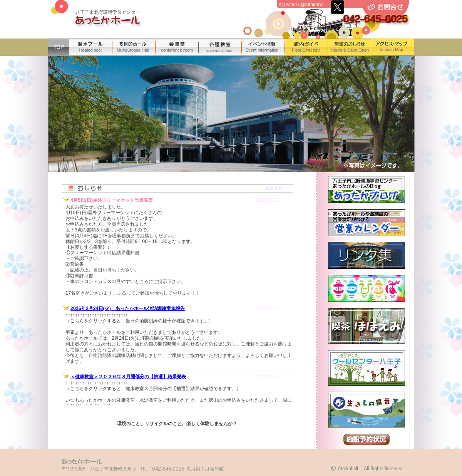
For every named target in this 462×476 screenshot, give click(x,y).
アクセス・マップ (392, 47)
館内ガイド (306, 47)
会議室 (177, 47)
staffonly (273, 188)
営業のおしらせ (349, 47)
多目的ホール (134, 47)
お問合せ (385, 7)
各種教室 (220, 47)
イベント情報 (263, 47)
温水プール (90, 47)
